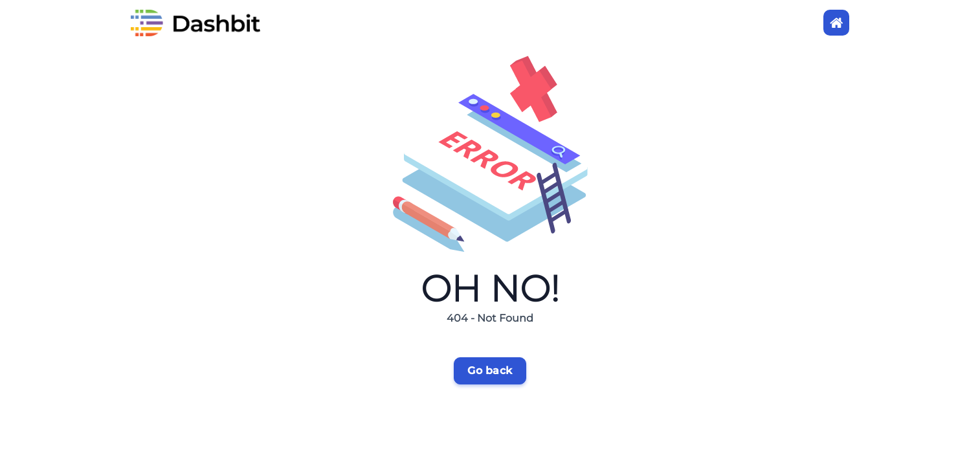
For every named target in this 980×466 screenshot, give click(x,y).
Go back (490, 371)
